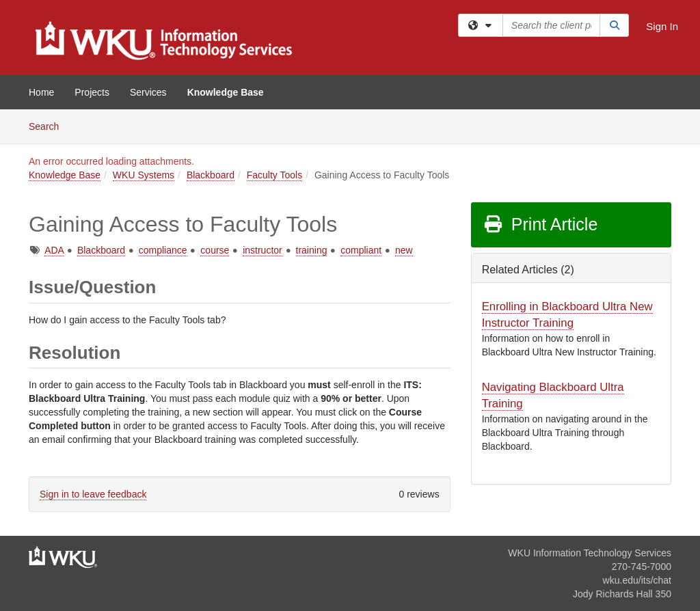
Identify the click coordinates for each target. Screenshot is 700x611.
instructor (262, 250)
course (215, 250)
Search (49, 125)
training (312, 250)
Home (41, 92)
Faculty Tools (274, 175)
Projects (92, 92)
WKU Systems (144, 175)
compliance (163, 250)
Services (148, 92)
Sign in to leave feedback (93, 494)
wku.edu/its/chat (637, 580)
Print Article (540, 224)
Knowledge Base (226, 92)
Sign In (662, 26)
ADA (54, 250)
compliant (361, 250)
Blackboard (211, 175)
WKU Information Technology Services (590, 553)
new (404, 250)
